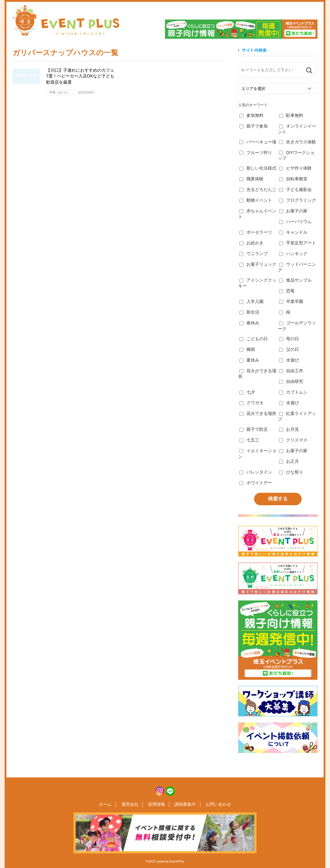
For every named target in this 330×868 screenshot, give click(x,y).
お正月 (289, 461)
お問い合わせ (214, 805)
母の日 (289, 339)
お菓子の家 (293, 211)
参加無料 (251, 115)
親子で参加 (254, 126)
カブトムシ (293, 392)
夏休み (249, 360)
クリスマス (293, 440)
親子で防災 (254, 429)
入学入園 (251, 301)
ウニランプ (254, 254)
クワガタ (251, 403)
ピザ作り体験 (295, 168)
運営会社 (132, 805)
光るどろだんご (258, 189)
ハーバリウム (295, 222)
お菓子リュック (258, 264)
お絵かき (251, 243)
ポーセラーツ (256, 232)
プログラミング (298, 200)
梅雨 (247, 349)
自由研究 (291, 381)
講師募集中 (183, 805)
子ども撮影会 (295, 189)
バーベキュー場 (258, 142)
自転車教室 (293, 179)
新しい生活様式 (258, 168)
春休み (249, 323)
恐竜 (287, 291)
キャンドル (293, 232)
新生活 (249, 312)
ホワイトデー (256, 483)
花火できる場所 (258, 413)
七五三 (249, 440)
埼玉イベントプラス (66, 20)
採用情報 (156, 805)
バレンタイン (256, 472)
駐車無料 (291, 115)
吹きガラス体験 (298, 142)
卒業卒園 (291, 301)
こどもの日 (254, 339)
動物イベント (256, 200)
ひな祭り (291, 472)
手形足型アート (298, 243)
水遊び (289, 360)
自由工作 (291, 371)
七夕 (247, 392)
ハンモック (293, 254)
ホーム (109, 805)
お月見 (289, 429)
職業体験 (251, 179)
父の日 (289, 349)
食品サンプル (295, 280)
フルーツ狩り (256, 153)
